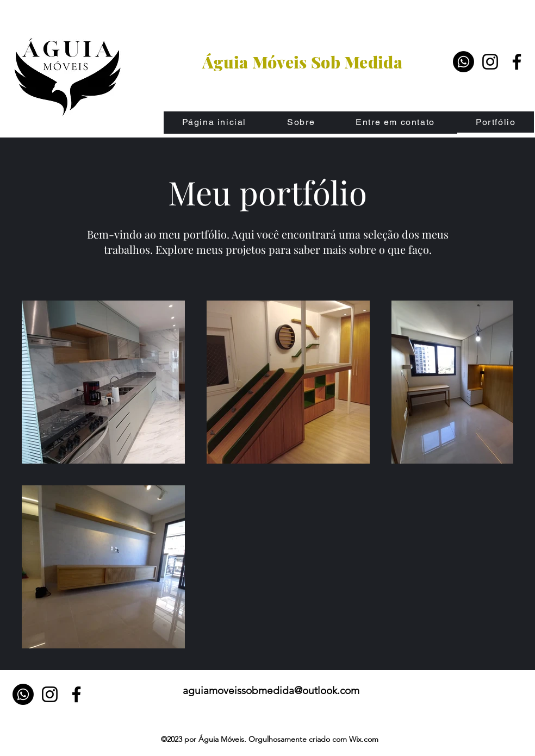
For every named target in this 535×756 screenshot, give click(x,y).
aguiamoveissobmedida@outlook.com (271, 691)
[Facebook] (517, 62)
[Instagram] (490, 62)
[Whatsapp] (464, 62)
